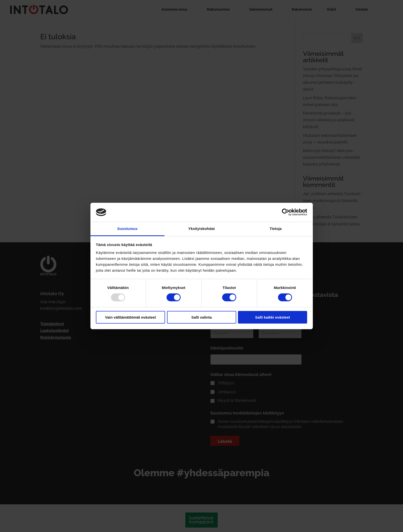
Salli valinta (201, 317)
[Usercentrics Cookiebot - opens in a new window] (286, 212)
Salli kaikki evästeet (273, 317)
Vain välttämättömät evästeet (130, 317)
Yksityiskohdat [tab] (201, 229)
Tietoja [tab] (276, 229)
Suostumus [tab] (127, 229)
